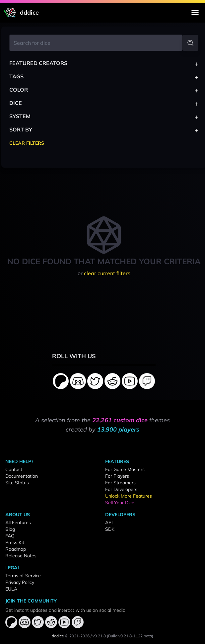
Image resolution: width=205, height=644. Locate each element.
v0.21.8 (99, 636)
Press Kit (15, 542)
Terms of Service (23, 576)
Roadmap (16, 549)
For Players (117, 476)
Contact (14, 469)
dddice (58, 636)
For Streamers (120, 483)
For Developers (121, 489)
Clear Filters (27, 143)
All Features (18, 523)
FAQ (10, 536)
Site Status (17, 483)
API (109, 523)
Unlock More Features (129, 496)
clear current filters (107, 273)
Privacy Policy (20, 582)
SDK (110, 529)
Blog (10, 529)
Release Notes (21, 556)
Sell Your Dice (120, 503)
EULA (11, 589)
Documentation (22, 476)
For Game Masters (125, 469)
